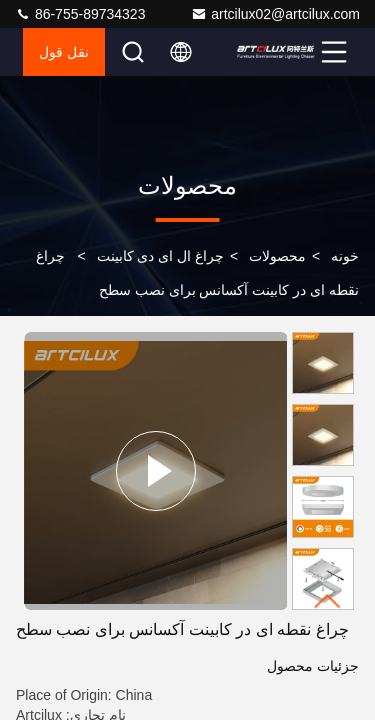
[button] (328, 601)
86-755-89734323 (80, 14)
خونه (345, 256)
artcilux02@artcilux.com (275, 14)
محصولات (277, 256)
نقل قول (64, 52)
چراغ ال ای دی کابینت (161, 256)
